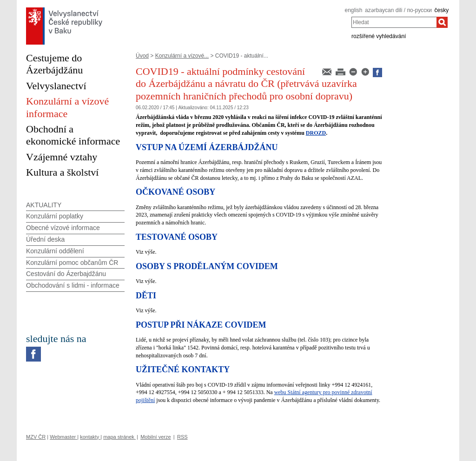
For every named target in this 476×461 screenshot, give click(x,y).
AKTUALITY (44, 205)
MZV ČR (36, 437)
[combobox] (394, 22)
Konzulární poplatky (55, 216)
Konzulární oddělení (55, 251)
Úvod (142, 56)
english (353, 10)
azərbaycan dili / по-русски (398, 10)
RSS (182, 437)
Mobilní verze (155, 437)
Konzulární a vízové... (182, 56)
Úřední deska (45, 239)
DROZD (316, 133)
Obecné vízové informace (63, 228)
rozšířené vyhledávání (379, 36)
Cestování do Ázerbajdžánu (66, 274)
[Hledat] (442, 22)
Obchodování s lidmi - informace (73, 285)
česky (442, 10)
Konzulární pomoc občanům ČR (72, 263)
